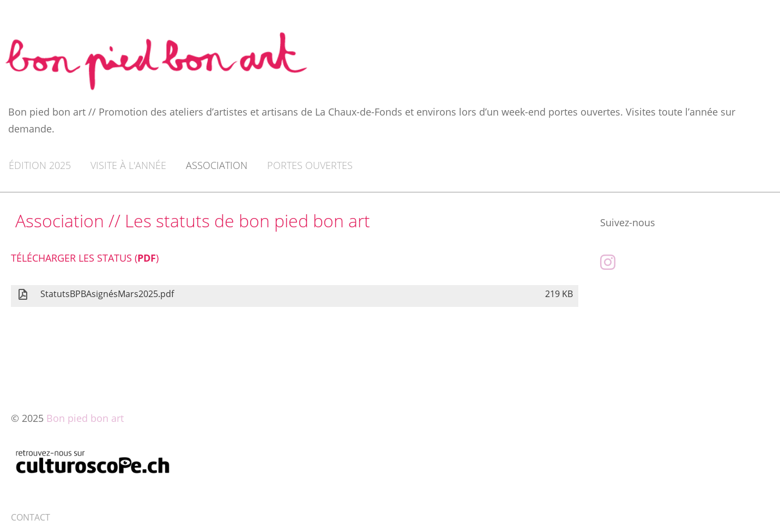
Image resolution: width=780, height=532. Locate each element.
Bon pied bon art (85, 418)
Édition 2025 (40, 165)
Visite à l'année (128, 165)
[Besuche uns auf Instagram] (608, 262)
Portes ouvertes (310, 165)
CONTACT (31, 517)
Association (217, 165)
